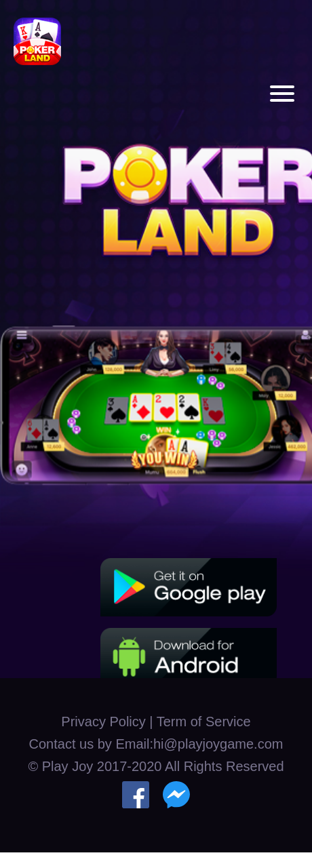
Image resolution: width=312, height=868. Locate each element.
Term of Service (204, 722)
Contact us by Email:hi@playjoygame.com (156, 744)
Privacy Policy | (109, 722)
